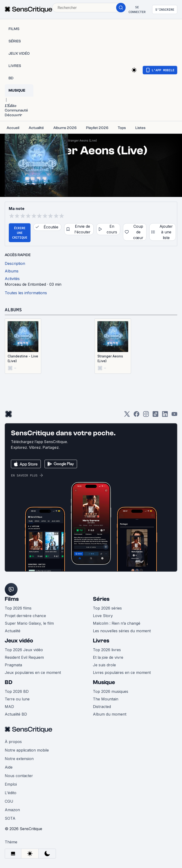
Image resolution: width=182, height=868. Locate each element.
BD (9, 682)
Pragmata (13, 665)
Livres (101, 641)
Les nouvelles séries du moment (122, 631)
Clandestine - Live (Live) (23, 358)
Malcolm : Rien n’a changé (117, 623)
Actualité (13, 631)
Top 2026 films (18, 608)
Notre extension (19, 759)
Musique (104, 682)
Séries (101, 599)
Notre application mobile (27, 750)
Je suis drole (104, 665)
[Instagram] (146, 416)
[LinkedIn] (165, 416)
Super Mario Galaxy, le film (29, 623)
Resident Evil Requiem (24, 657)
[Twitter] (127, 416)
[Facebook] (136, 416)
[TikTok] (155, 416)
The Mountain (106, 699)
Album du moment (110, 714)
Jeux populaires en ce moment (33, 672)
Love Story (103, 616)
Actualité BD (16, 714)
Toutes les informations (26, 293)
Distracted (102, 707)
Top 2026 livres (107, 650)
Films (12, 599)
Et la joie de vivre (108, 657)
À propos (13, 742)
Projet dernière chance (25, 616)
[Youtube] (174, 416)
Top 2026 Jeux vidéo (24, 650)
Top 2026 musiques (111, 691)
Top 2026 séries (107, 608)
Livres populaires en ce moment (122, 672)
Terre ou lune (17, 699)
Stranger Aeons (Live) (82, 140)
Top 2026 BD (17, 691)
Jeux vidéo (19, 641)
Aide (9, 767)
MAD (9, 707)
